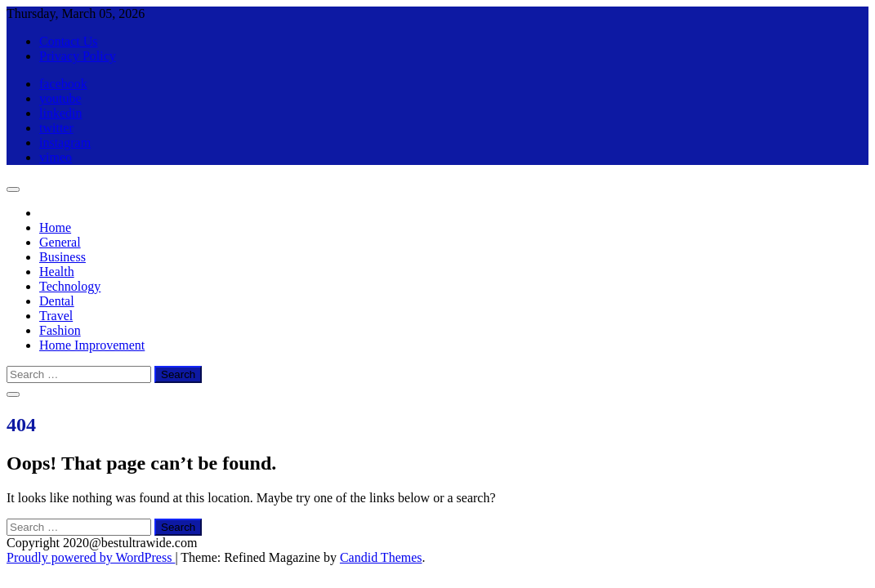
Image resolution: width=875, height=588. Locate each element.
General (60, 242)
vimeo (56, 157)
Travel (56, 316)
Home (55, 227)
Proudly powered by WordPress (91, 557)
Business (62, 257)
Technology (70, 286)
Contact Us (69, 41)
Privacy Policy (78, 56)
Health (57, 272)
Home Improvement (92, 345)
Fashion (60, 330)
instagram (65, 143)
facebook (63, 84)
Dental (57, 301)
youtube (60, 98)
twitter (56, 128)
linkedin (60, 113)
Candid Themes (381, 557)
